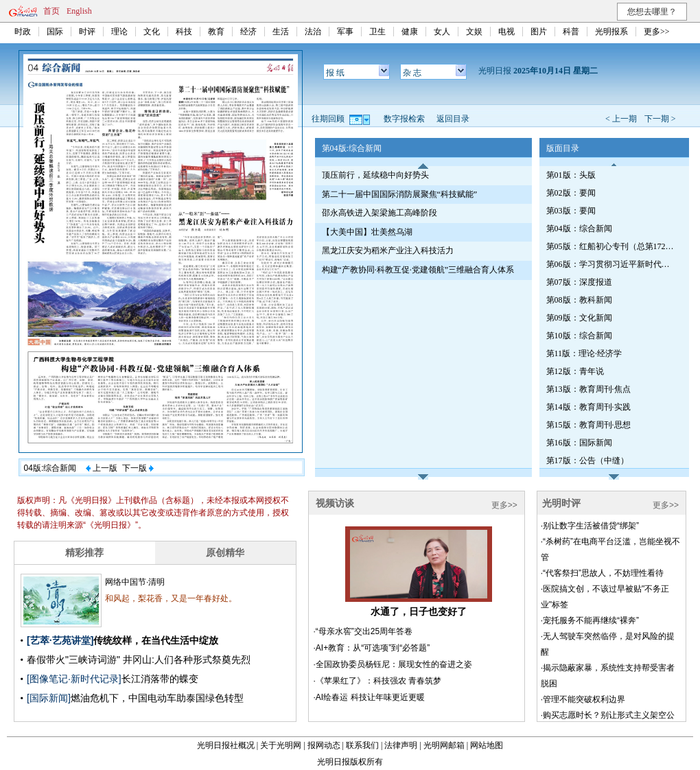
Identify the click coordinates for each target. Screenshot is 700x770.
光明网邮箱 (444, 745)
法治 (313, 32)
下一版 (138, 468)
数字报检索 (404, 119)
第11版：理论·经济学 (584, 353)
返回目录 (453, 119)
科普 (571, 32)
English (79, 11)
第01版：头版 (571, 175)
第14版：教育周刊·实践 (588, 407)
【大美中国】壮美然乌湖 (367, 232)
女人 (442, 32)
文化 (152, 32)
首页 (51, 11)
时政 (23, 32)
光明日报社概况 (226, 745)
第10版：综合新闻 (579, 336)
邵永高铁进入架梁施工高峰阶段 (380, 213)
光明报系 (611, 32)
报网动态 (324, 745)
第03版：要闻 (571, 211)
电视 (506, 32)
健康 (410, 32)
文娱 (474, 32)
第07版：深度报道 (579, 282)
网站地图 (487, 745)
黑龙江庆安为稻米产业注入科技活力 (388, 250)
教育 (216, 32)
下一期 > (660, 119)
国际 (55, 32)
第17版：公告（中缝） (587, 460)
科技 (184, 32)
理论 (119, 32)
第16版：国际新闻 (579, 443)
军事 (345, 32)
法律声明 (401, 745)
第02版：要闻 (571, 193)
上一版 (102, 468)
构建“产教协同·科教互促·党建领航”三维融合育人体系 (418, 270)
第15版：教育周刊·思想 (588, 425)
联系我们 (362, 745)
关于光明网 (281, 745)
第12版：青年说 (575, 371)
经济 (248, 32)
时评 (87, 32)
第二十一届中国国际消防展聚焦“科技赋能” (400, 194)
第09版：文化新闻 (579, 318)
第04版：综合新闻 (579, 229)
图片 (539, 32)
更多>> (657, 32)
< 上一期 (621, 119)
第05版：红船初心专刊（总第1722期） (611, 246)
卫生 (377, 32)
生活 (281, 32)
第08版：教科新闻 (579, 300)
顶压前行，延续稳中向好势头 (375, 175)
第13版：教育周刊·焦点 (588, 389)
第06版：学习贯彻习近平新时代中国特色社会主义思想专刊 (611, 264)
